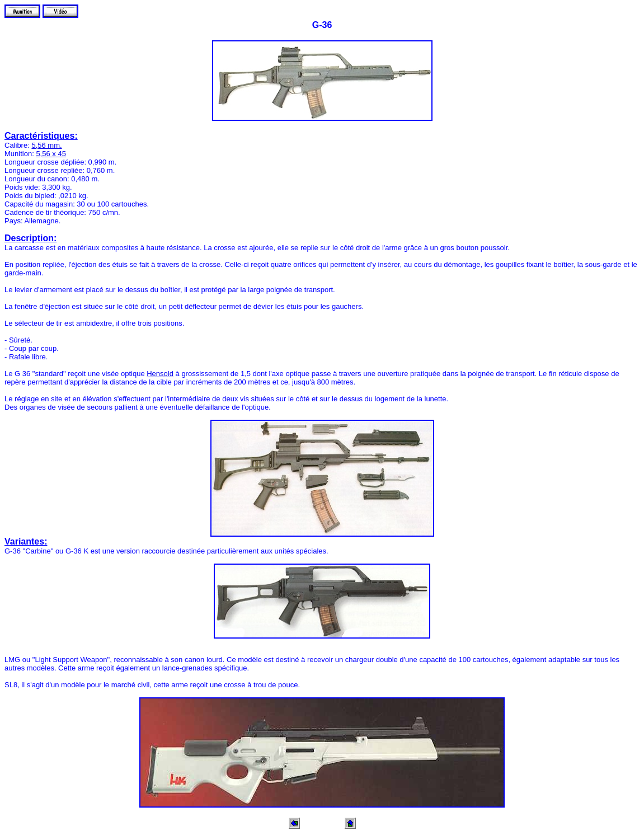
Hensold (160, 374)
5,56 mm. (46, 145)
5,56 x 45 (51, 154)
